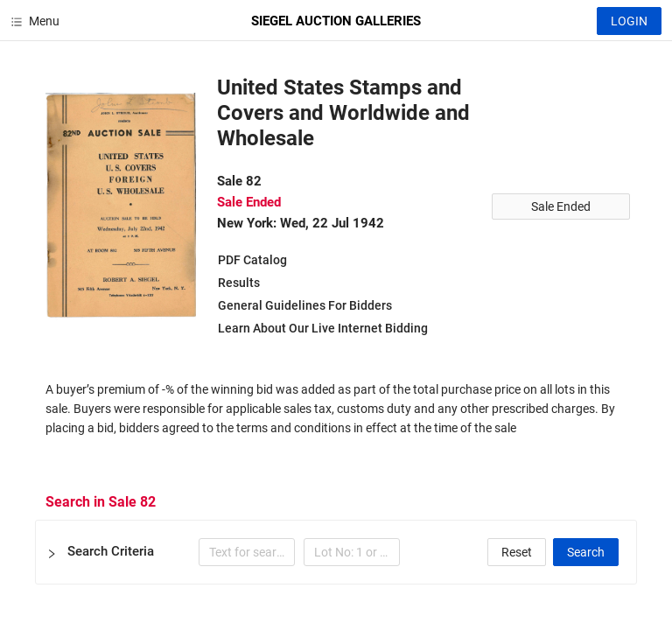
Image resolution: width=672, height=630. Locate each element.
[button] (336, 552)
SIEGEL (336, 21)
